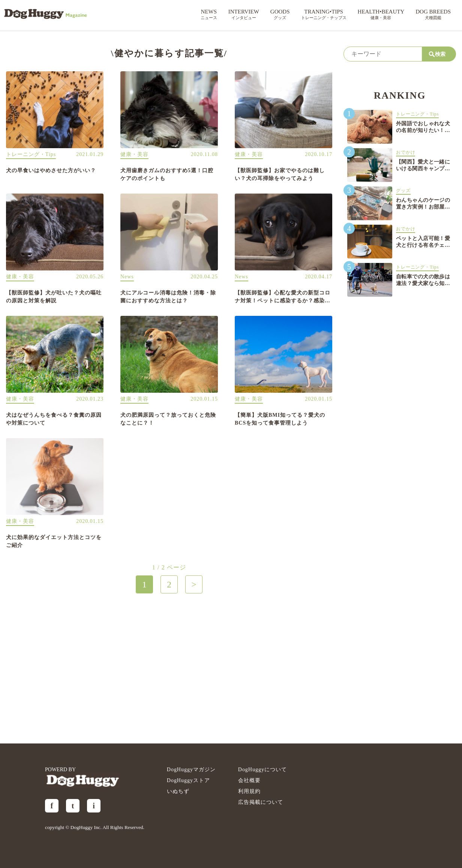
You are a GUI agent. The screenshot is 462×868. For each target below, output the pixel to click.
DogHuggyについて (262, 770)
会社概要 (249, 780)
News (127, 277)
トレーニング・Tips (31, 154)
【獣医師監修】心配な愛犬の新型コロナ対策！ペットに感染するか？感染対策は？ (283, 301)
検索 (437, 54)
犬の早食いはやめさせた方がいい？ (51, 170)
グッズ (403, 191)
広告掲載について (261, 802)
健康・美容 (134, 154)
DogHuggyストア (188, 780)
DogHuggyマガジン (191, 770)
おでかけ (406, 152)
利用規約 (249, 791)
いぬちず (178, 791)
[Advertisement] (169, 668)
